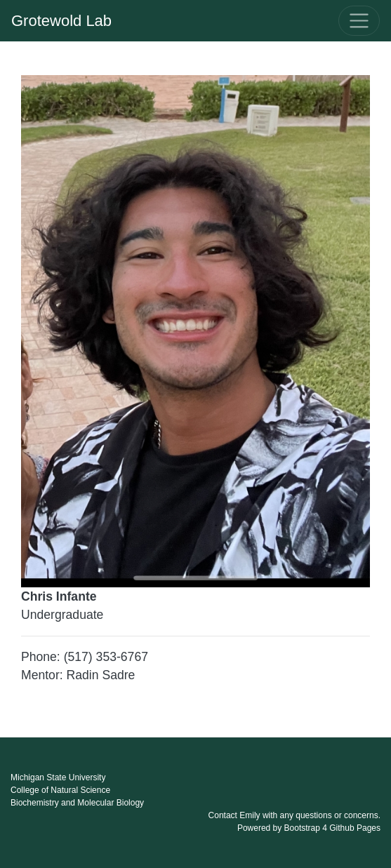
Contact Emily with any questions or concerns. (294, 815)
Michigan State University (58, 777)
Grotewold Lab (61, 21)
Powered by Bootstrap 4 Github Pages (309, 828)
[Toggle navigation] (359, 21)
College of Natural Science (60, 790)
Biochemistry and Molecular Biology (77, 803)
